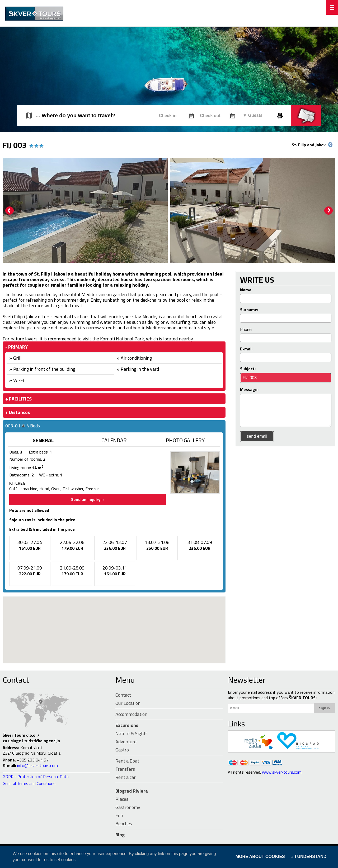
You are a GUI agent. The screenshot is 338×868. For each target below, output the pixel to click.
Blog (120, 835)
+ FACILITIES (18, 399)
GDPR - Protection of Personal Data (36, 777)
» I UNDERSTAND (308, 857)
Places (122, 799)
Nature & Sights (132, 733)
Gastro (122, 750)
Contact (16, 680)
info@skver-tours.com (37, 765)
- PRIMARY (17, 347)
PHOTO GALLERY (185, 440)
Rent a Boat (127, 761)
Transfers (125, 769)
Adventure (126, 742)
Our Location (128, 703)
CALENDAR (114, 440)
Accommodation (131, 714)
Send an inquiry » (88, 499)
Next (328, 211)
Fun (119, 815)
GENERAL (43, 440)
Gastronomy (128, 807)
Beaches (124, 824)
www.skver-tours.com (282, 772)
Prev (10, 211)
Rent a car (126, 777)
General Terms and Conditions (29, 783)
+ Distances (18, 412)
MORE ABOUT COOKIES (260, 857)
